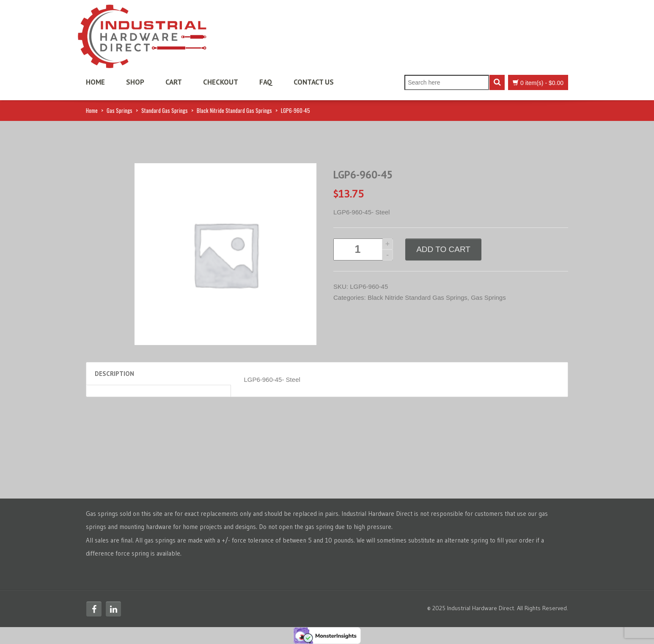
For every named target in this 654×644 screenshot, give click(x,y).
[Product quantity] (363, 249)
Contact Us (314, 82)
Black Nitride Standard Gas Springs (234, 110)
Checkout (221, 82)
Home (95, 82)
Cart (174, 82)
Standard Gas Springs (165, 110)
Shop (135, 82)
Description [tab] (114, 374)
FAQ (266, 82)
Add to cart (443, 249)
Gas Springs (120, 110)
